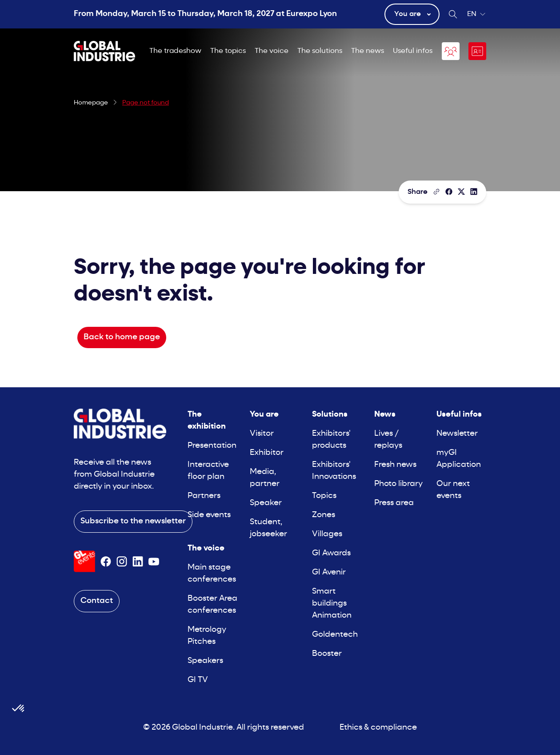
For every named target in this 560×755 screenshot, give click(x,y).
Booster (327, 654)
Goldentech (335, 635)
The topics (228, 51)
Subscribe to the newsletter (133, 521)
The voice (272, 51)
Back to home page (122, 337)
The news (368, 51)
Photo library (398, 484)
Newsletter (457, 434)
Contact (97, 601)
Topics (324, 496)
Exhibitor (267, 453)
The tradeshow (175, 51)
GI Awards (331, 553)
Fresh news (395, 465)
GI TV (198, 680)
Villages (327, 534)
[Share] (449, 192)
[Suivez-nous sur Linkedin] (138, 562)
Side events (209, 515)
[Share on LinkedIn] (474, 192)
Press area (394, 503)
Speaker (266, 503)
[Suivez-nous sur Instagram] (122, 562)
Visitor (262, 434)
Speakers (205, 661)
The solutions (320, 51)
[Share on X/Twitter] (461, 192)
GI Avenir (329, 572)
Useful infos (413, 51)
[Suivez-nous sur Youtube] (154, 562)
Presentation (212, 446)
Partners (204, 496)
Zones (324, 515)
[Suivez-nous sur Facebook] (106, 562)
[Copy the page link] (436, 192)
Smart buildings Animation (332, 604)
